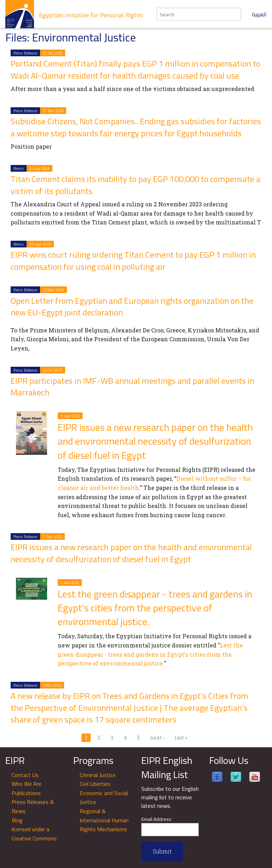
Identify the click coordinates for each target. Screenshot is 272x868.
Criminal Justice (98, 775)
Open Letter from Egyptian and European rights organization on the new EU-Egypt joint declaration (132, 307)
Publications (26, 793)
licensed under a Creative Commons (34, 834)
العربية (259, 14)
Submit (162, 851)
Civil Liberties (95, 784)
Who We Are (27, 784)
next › (157, 738)
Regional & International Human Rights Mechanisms (104, 820)
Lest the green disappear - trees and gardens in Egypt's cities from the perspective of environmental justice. (155, 608)
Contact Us (25, 775)
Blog (17, 820)
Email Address (158, 819)
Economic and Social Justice (104, 798)
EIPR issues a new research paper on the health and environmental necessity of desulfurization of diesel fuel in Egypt (155, 441)
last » (181, 738)
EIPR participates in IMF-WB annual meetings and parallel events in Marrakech (132, 387)
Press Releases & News (33, 806)
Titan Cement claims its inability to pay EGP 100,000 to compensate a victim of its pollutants (135, 185)
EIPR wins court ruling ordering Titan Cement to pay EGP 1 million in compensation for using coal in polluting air (133, 261)
